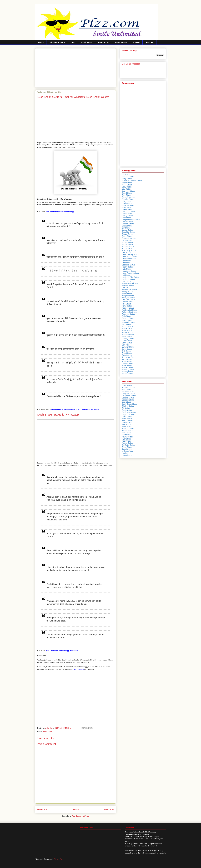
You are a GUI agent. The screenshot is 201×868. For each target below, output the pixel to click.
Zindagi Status (128, 455)
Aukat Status (127, 386)
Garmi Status (127, 422)
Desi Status (127, 402)
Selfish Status (127, 333)
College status (128, 216)
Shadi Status (127, 447)
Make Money (121, 42)
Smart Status (127, 353)
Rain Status (127, 316)
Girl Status (126, 263)
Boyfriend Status (129, 191)
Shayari (136, 42)
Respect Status (128, 318)
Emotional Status (129, 238)
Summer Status (128, 347)
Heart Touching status (131, 273)
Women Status (128, 367)
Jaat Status (126, 425)
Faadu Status (127, 420)
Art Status (126, 175)
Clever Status (127, 214)
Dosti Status (127, 410)
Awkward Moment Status (132, 181)
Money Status (127, 292)
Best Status (127, 195)
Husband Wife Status (130, 277)
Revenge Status (128, 314)
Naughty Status (128, 296)
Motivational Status (129, 289)
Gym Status (127, 261)
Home (41, 42)
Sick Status (126, 351)
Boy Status (126, 189)
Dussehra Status (129, 414)
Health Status (127, 267)
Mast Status (127, 435)
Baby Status (127, 187)
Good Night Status (129, 257)
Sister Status (127, 341)
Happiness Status (129, 271)
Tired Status (127, 359)
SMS (73, 42)
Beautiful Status (128, 197)
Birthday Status (128, 199)
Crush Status (127, 226)
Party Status (127, 306)
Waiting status (127, 372)
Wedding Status (128, 369)
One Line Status (128, 300)
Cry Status (126, 228)
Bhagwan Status (128, 394)
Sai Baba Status (128, 445)
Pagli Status (127, 441)
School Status (127, 326)
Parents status (128, 302)
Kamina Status (128, 429)
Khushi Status (127, 431)
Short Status (127, 337)
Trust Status (127, 361)
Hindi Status (87, 42)
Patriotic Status (128, 308)
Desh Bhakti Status (130, 404)
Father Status (127, 242)
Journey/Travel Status (131, 283)
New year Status (129, 298)
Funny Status (127, 248)
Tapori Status (127, 449)
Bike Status (126, 201)
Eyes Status (127, 240)
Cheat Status (127, 209)
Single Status (127, 328)
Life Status (126, 287)
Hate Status (127, 269)
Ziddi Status (127, 453)
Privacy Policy (59, 859)
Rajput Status (127, 443)
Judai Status (127, 427)
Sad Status (126, 324)
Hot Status (126, 275)
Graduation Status (129, 259)
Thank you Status (129, 357)
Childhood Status (129, 211)
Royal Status (127, 320)
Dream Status (127, 234)
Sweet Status (127, 355)
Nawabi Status (128, 437)
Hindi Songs (104, 42)
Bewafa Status (128, 392)
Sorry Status (127, 343)
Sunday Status (128, 339)
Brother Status (128, 203)
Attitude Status (128, 177)
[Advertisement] (76, 67)
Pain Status (127, 304)
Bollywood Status (129, 396)
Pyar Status (127, 439)
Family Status (127, 244)
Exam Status (127, 236)
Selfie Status (127, 349)
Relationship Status (130, 312)
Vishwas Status (128, 451)
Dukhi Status (127, 416)
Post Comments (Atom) (81, 816)
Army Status (127, 179)
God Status (126, 253)
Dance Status (127, 230)
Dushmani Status (129, 412)
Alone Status (127, 185)
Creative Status (128, 224)
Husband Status (128, 279)
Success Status (128, 335)
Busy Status (127, 207)
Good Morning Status (130, 255)
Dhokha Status (128, 406)
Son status (126, 345)
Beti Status (126, 390)
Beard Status (127, 193)
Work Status (127, 365)
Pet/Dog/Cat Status (130, 310)
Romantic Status (129, 322)
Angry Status (127, 183)
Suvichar (150, 42)
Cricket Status (127, 222)
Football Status (128, 246)
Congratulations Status (131, 220)
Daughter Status (128, 232)
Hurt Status (126, 281)
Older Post (109, 809)
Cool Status (127, 218)
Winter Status (127, 374)
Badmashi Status (129, 388)
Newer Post (42, 809)
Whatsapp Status (57, 42)
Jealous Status (128, 285)
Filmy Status (127, 418)
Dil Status (126, 408)
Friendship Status (129, 250)
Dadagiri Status (128, 400)
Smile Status (127, 331)
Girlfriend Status (128, 265)
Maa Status (126, 433)
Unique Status (128, 363)
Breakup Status (128, 205)
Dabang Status (128, 398)
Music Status (127, 294)
